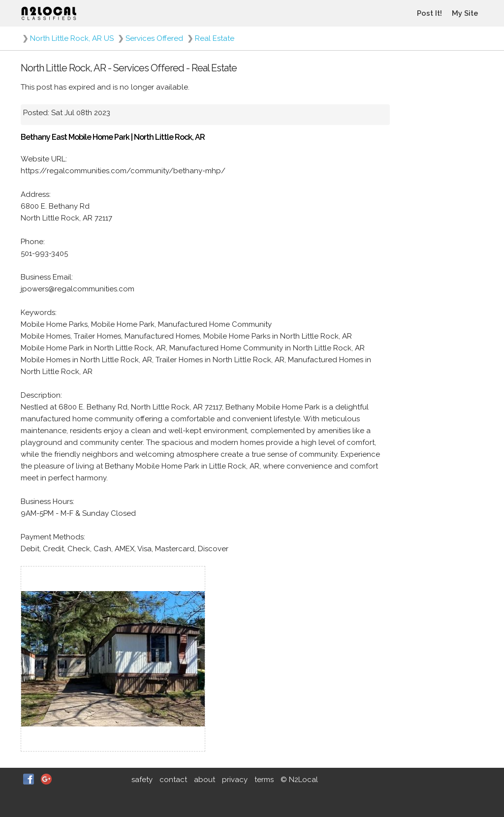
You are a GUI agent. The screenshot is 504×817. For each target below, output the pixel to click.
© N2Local (299, 780)
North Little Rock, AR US (72, 38)
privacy (235, 780)
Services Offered (154, 38)
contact (173, 780)
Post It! (429, 13)
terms (264, 780)
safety (142, 780)
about (205, 780)
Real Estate (215, 38)
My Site (465, 13)
